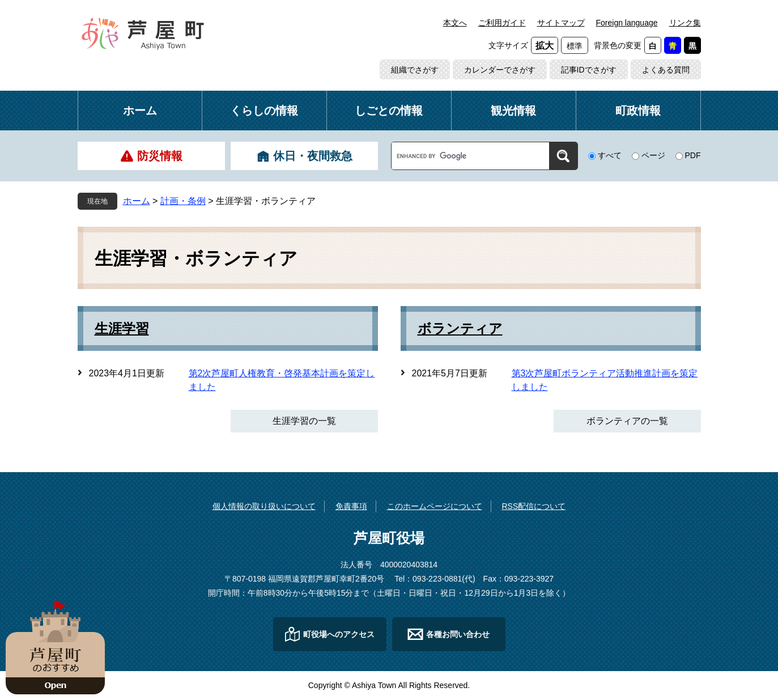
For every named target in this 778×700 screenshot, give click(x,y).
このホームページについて (435, 506)
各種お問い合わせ (458, 634)
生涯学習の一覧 (304, 421)
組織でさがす (415, 70)
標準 (575, 46)
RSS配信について (533, 506)
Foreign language (627, 23)
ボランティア (460, 329)
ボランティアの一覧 (627, 421)
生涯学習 (122, 329)
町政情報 (638, 111)
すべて (610, 155)
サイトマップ (561, 23)
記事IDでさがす (589, 70)
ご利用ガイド (502, 23)
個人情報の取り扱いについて (264, 506)
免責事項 (351, 506)
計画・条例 (183, 201)
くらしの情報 (264, 111)
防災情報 (160, 156)
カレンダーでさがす (500, 70)
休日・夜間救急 (313, 156)
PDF (693, 155)
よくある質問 (666, 70)
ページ (653, 155)
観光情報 (513, 111)
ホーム (140, 111)
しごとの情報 (389, 111)
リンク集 (685, 23)
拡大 (545, 46)
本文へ (455, 23)
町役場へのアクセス (339, 634)
